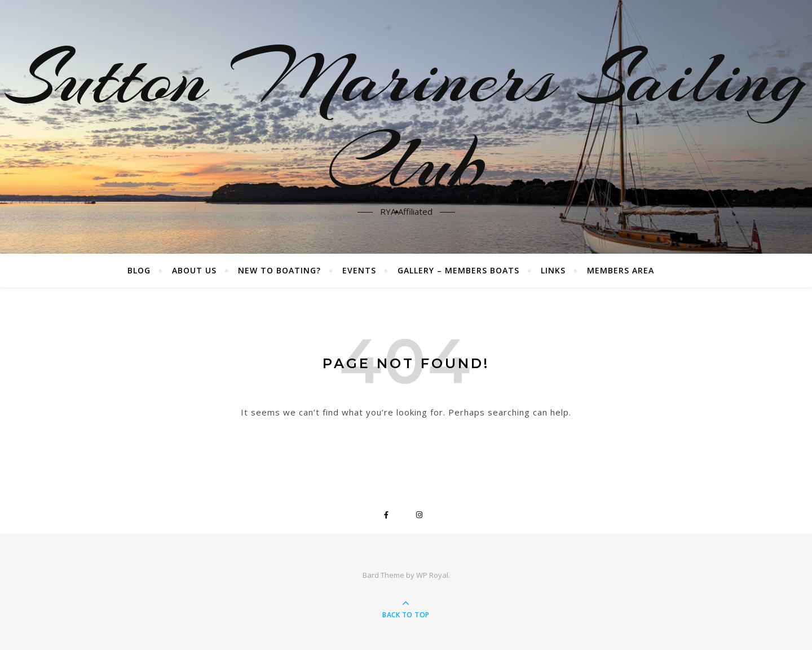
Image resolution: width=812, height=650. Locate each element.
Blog (139, 270)
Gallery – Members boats (458, 270)
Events (359, 270)
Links (553, 270)
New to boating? (279, 270)
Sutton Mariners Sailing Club (406, 120)
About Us (194, 270)
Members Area (621, 270)
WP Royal (432, 575)
